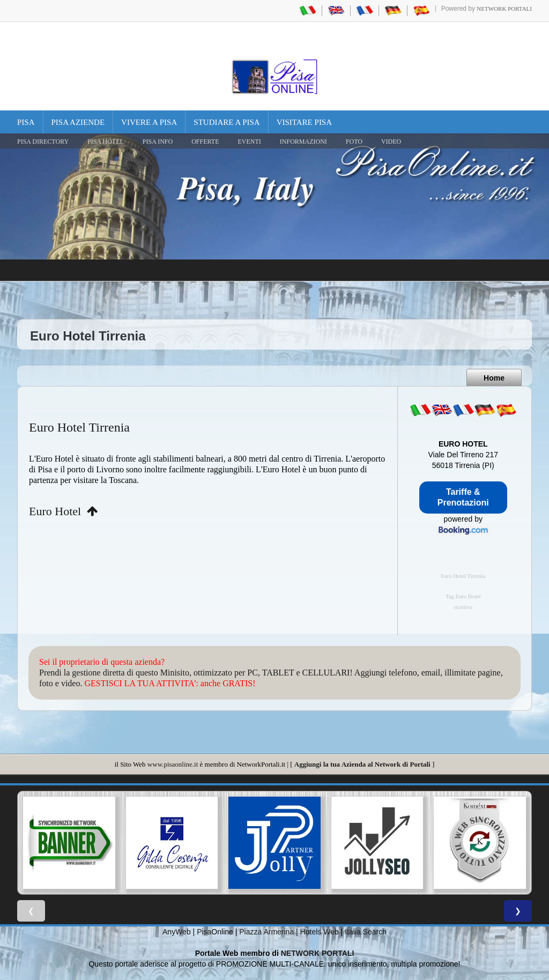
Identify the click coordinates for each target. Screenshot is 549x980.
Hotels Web (320, 932)
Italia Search (366, 932)
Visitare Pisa (304, 122)
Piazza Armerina (266, 932)
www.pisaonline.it (173, 764)
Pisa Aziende (78, 122)
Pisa (26, 122)
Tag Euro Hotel (463, 596)
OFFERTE (205, 142)
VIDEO (391, 142)
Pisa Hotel (106, 142)
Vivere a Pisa (149, 122)
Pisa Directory (43, 142)
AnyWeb (177, 932)
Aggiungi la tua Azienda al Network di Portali (362, 764)
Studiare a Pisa (227, 122)
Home (494, 378)
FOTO (354, 142)
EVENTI (249, 142)
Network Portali (504, 9)
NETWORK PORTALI (318, 953)
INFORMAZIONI (303, 142)
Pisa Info (158, 142)
